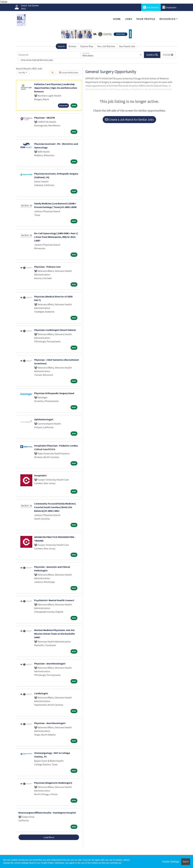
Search (61, 46)
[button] (168, 55)
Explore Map (87, 46)
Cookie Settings (171, 862)
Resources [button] (167, 19)
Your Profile (146, 19)
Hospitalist (40, 475)
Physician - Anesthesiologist (50, 663)
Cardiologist (41, 693)
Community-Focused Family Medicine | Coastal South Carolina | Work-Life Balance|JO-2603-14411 (55, 507)
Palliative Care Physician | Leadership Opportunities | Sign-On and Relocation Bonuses (56, 88)
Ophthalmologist (44, 419)
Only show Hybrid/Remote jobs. (37, 60)
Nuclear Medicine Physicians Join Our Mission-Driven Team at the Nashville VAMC (55, 634)
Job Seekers (151, 7)
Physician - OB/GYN (45, 118)
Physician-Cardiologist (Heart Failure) (55, 330)
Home (117, 19)
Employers (169, 7)
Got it (186, 862)
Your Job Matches (106, 46)
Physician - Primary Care (47, 267)
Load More (49, 837)
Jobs (128, 19)
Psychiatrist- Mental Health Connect (54, 600)
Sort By (22, 73)
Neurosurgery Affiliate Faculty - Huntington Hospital (47, 813)
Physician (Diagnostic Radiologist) (53, 783)
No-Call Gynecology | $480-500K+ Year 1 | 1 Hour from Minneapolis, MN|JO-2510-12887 (56, 237)
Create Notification (69, 73)
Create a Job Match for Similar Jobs (129, 119)
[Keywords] (49, 55)
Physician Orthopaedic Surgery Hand (54, 393)
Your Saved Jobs (127, 46)
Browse (72, 46)
